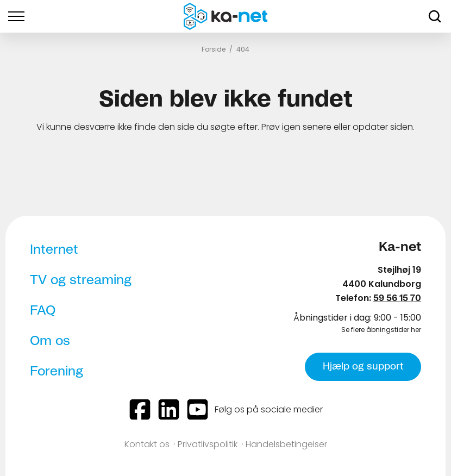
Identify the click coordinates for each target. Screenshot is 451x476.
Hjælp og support (363, 367)
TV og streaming (81, 280)
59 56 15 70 (397, 298)
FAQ (43, 311)
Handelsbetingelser (286, 444)
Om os (50, 341)
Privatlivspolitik (208, 444)
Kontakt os (147, 444)
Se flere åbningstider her (381, 330)
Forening (57, 372)
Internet (54, 250)
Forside (214, 49)
